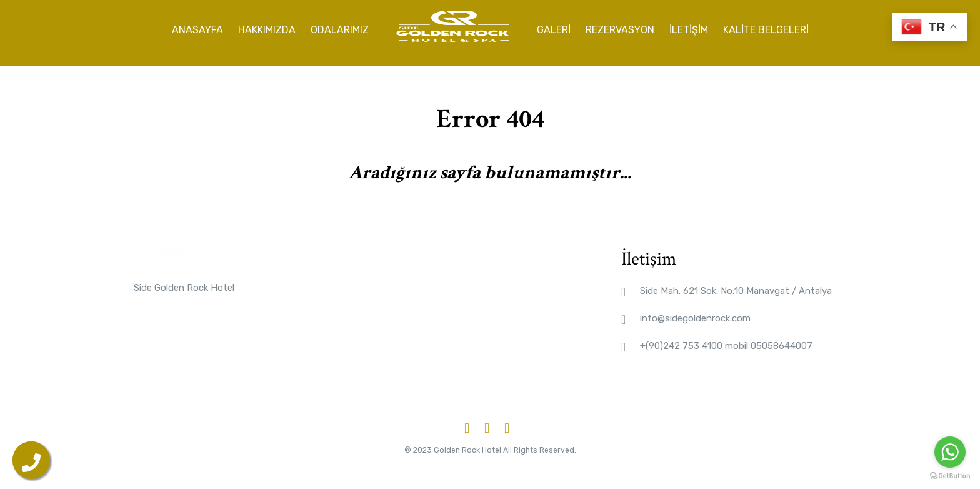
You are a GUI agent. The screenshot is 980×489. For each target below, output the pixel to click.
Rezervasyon (620, 27)
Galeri (554, 27)
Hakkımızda (267, 27)
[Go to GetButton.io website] (950, 476)
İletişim (689, 27)
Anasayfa (197, 27)
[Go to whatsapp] (950, 452)
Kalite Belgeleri (766, 27)
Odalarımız (340, 27)
